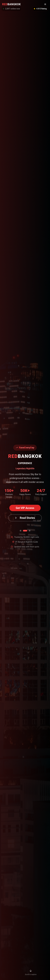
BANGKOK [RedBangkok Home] (11, 4)
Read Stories (25, 518)
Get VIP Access (25, 508)
